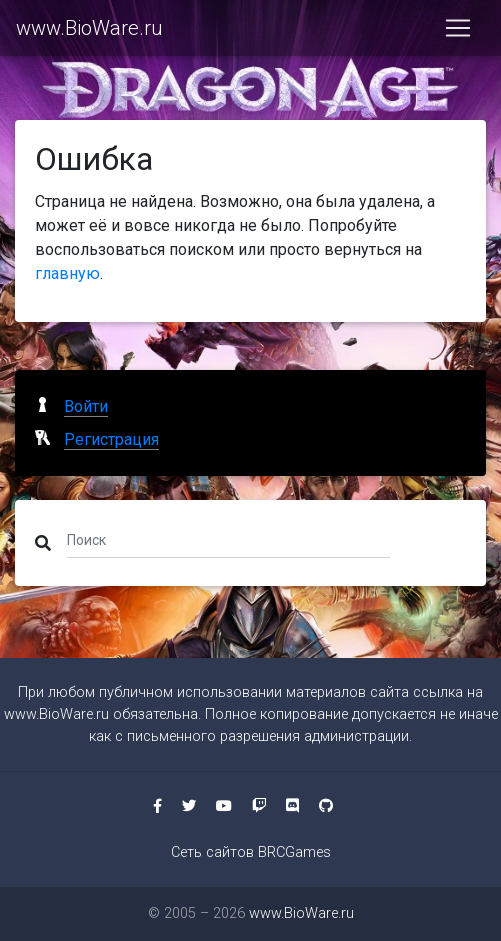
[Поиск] (228, 539)
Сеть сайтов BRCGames (251, 852)
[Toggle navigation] (458, 28)
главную (67, 273)
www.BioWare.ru (89, 28)
